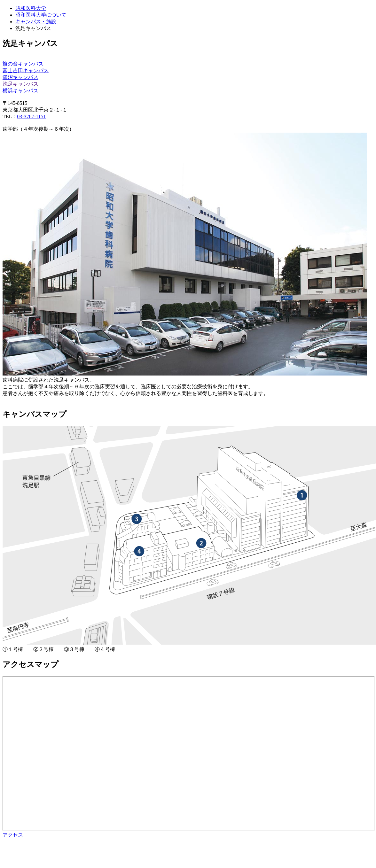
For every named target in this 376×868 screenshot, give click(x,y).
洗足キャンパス (20, 84)
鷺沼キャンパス (20, 77)
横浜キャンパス (20, 91)
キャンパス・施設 (36, 22)
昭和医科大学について (41, 15)
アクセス (13, 835)
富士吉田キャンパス (26, 70)
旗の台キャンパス (23, 64)
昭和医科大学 (31, 8)
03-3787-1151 (31, 116)
